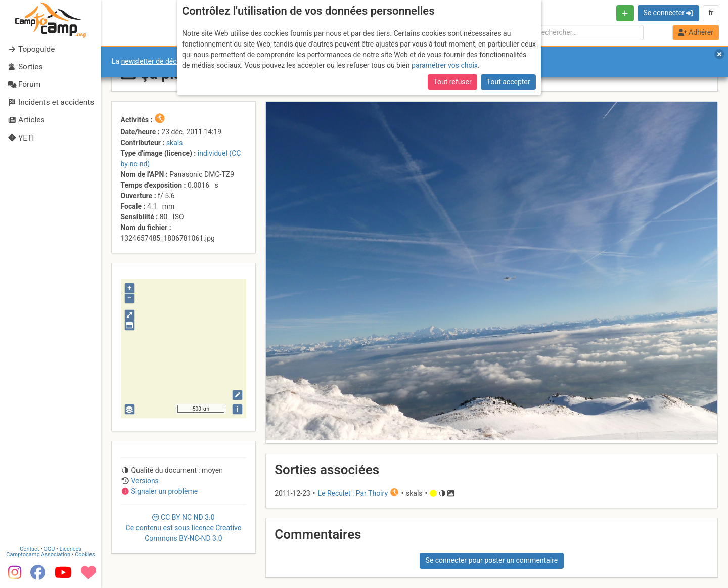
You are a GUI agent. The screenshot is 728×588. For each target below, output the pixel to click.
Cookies (85, 554)
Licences (71, 549)
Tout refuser (452, 82)
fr (711, 13)
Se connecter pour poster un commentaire (492, 560)
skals (175, 143)
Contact (29, 549)
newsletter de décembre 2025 (168, 61)
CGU (50, 549)
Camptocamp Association (38, 554)
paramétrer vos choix (445, 65)
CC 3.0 (184, 528)
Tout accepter (509, 82)
